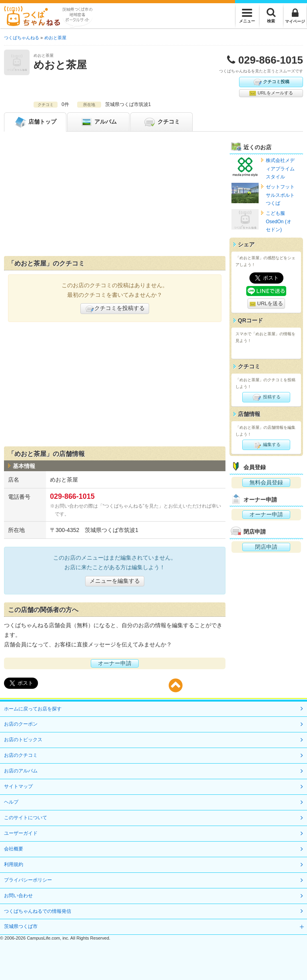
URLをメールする (271, 93)
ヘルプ (11, 802)
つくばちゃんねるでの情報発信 (38, 911)
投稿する (266, 397)
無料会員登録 (266, 482)
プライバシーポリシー (28, 880)
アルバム (98, 122)
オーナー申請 (115, 663)
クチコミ (161, 122)
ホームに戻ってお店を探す (33, 709)
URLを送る (266, 304)
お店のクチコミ (21, 755)
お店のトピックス (23, 740)
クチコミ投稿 (271, 82)
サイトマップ (18, 786)
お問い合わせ (18, 896)
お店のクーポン (21, 724)
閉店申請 (266, 547)
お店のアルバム (21, 771)
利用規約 (14, 864)
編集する (266, 445)
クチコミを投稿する (115, 309)
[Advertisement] (115, 196)
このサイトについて (26, 818)
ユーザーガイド (21, 833)
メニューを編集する (115, 581)
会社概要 (14, 849)
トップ (35, 122)
